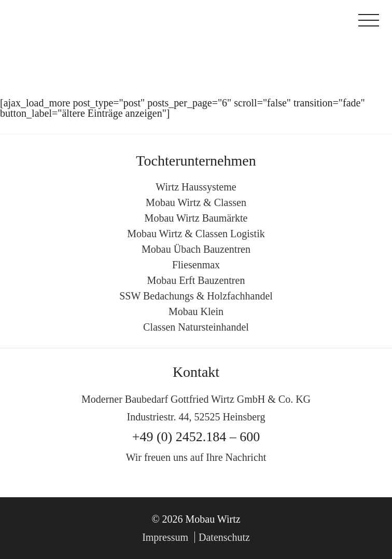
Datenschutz (224, 537)
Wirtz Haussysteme (196, 187)
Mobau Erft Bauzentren (196, 280)
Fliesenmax (196, 265)
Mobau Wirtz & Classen (196, 202)
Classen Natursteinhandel (196, 327)
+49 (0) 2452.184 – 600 (196, 437)
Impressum (165, 537)
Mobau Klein (196, 311)
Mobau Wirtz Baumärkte (196, 218)
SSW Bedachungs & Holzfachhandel (196, 296)
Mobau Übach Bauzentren (196, 249)
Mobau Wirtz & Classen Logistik (196, 234)
